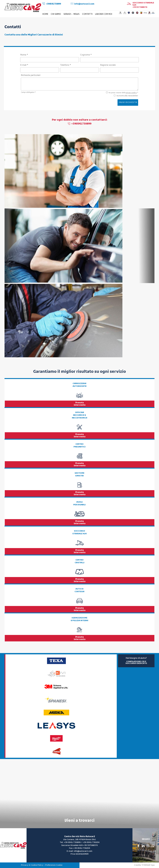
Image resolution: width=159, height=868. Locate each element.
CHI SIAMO (56, 14)
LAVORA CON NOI (104, 14)
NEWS (76, 14)
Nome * (24, 55)
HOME (45, 14)
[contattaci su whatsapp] (153, 846)
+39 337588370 (90, 845)
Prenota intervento (80, 404)
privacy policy (131, 93)
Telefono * (66, 65)
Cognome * (86, 55)
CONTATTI (87, 14)
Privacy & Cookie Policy (32, 865)
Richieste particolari (31, 75)
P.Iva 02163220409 (79, 854)
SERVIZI (68, 14)
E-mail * (24, 65)
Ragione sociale (108, 65)
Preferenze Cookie (54, 865)
